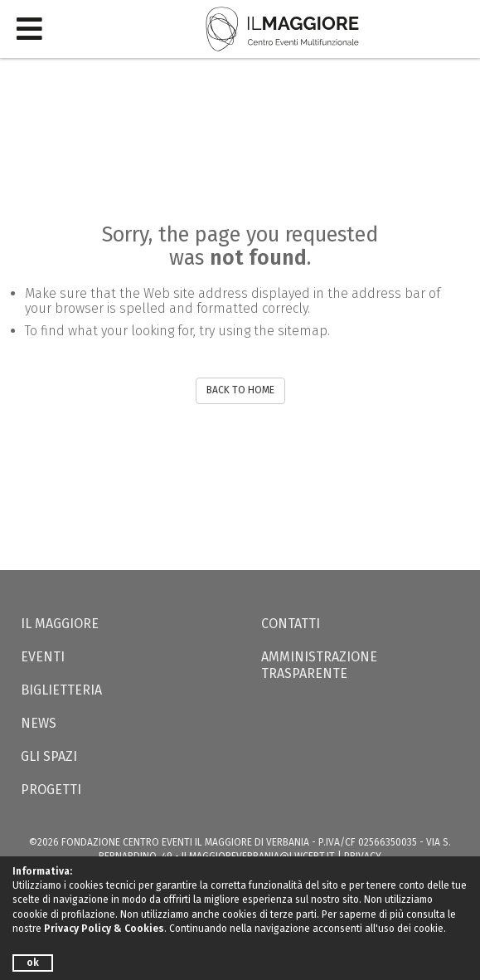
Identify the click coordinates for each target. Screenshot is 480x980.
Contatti (291, 624)
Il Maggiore (60, 624)
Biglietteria (61, 690)
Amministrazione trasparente (319, 665)
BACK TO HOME (240, 390)
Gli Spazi (49, 756)
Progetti (51, 790)
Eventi (43, 657)
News (39, 723)
